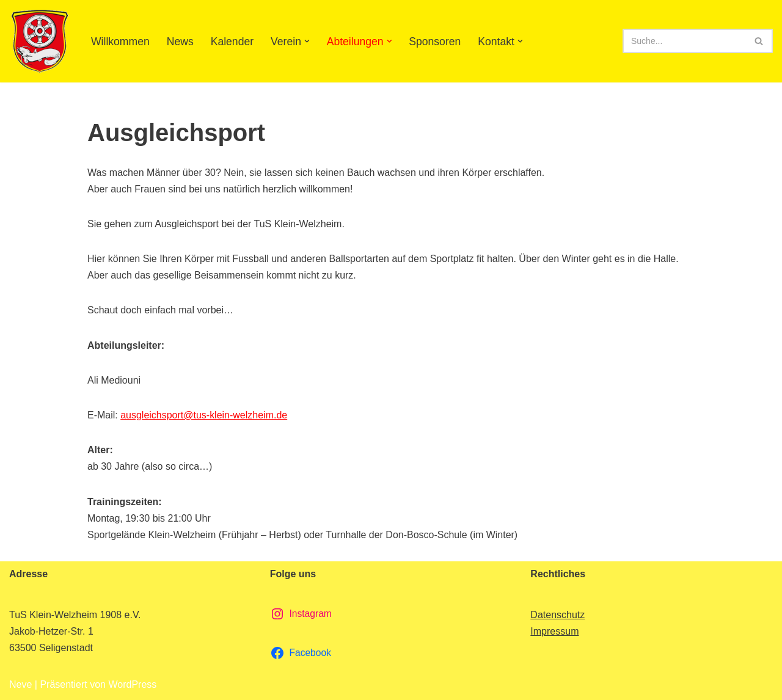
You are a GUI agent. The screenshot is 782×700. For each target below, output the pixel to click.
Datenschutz (557, 615)
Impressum (554, 631)
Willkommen (120, 42)
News (180, 42)
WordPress (132, 684)
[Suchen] (684, 41)
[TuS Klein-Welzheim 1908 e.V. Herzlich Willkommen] (40, 41)
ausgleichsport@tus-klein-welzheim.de (204, 415)
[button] (307, 41)
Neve (20, 684)
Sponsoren (435, 42)
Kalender (232, 42)
